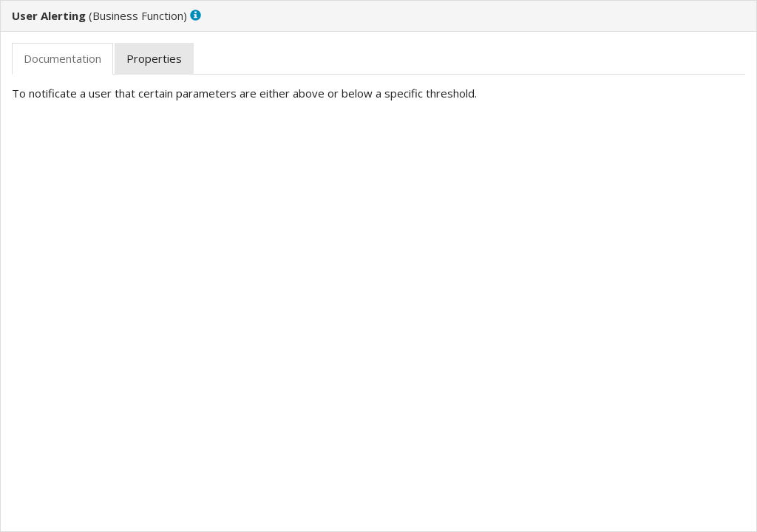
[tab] (62, 59)
